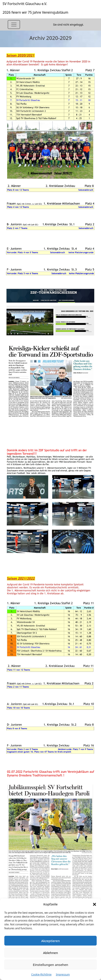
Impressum (63, 974)
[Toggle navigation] (14, 24)
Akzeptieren (50, 941)
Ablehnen (51, 953)
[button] (94, 904)
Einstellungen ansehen (51, 965)
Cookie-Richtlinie (41, 974)
